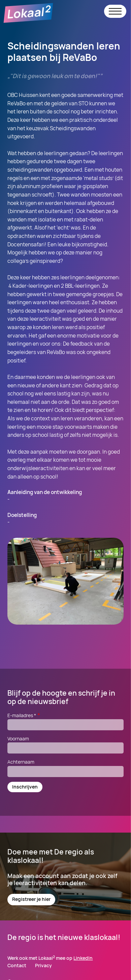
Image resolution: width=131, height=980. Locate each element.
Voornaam (18, 739)
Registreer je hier (31, 899)
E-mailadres (24, 715)
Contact (17, 966)
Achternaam (21, 762)
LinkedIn (83, 958)
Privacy (43, 966)
